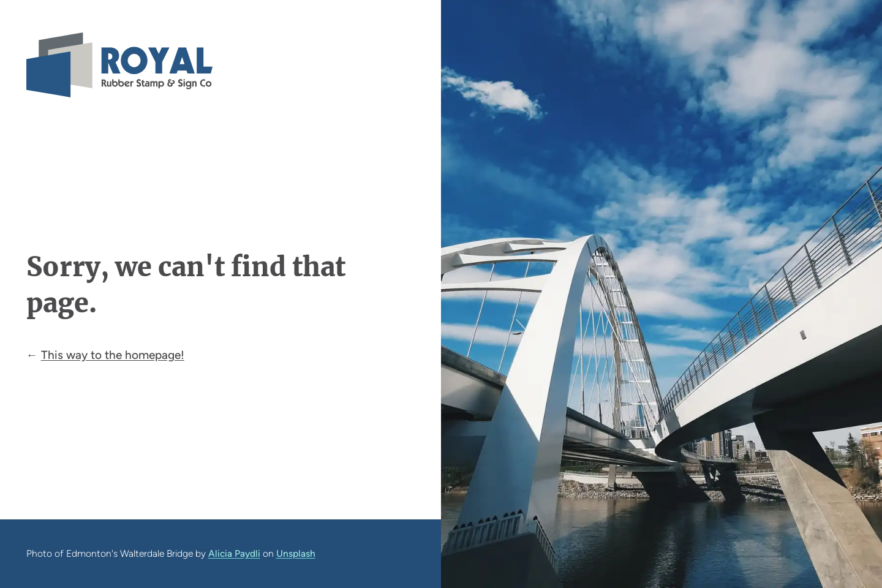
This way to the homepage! (113, 355)
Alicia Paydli (234, 553)
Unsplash (296, 553)
